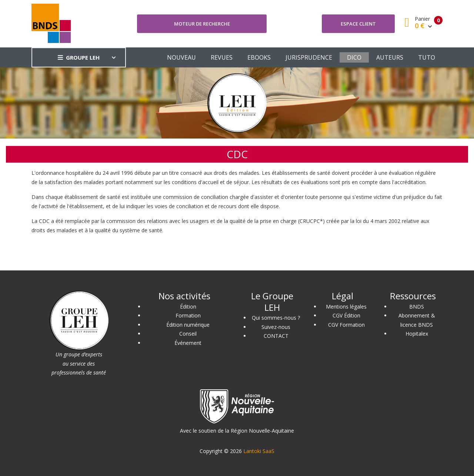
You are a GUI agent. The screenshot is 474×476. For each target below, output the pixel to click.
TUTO (427, 57)
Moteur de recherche (202, 24)
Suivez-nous (276, 327)
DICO (354, 57)
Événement (188, 343)
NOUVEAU (181, 57)
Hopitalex (417, 334)
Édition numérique (188, 325)
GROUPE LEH (79, 57)
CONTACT (276, 336)
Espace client (358, 24)
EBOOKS (259, 57)
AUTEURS (390, 57)
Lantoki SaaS (259, 451)
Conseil (188, 334)
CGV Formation (346, 325)
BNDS (417, 307)
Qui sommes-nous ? (276, 318)
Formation (188, 315)
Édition (188, 307)
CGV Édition (346, 315)
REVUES (222, 57)
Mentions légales (346, 307)
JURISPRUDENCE (309, 57)
